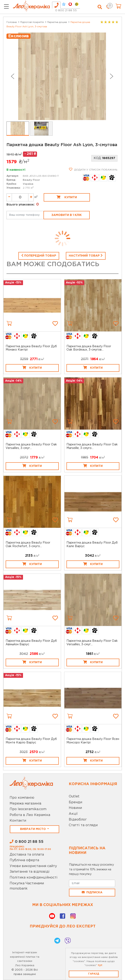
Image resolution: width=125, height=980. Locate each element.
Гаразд (94, 974)
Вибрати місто (33, 829)
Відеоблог (78, 820)
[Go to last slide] (12, 76)
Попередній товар (39, 255)
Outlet (74, 796)
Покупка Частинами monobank (27, 886)
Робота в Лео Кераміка (30, 815)
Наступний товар (86, 255)
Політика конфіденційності (34, 878)
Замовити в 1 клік (67, 215)
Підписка (92, 892)
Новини (75, 808)
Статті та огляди (83, 825)
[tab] (56, 5)
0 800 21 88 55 (66, 11)
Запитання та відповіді (30, 872)
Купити (67, 197)
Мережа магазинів (26, 804)
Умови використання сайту (33, 866)
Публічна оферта (24, 860)
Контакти (18, 821)
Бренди (75, 802)
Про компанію (22, 798)
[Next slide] (112, 76)
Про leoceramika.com (28, 809)
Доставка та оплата (27, 855)
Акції (73, 814)
